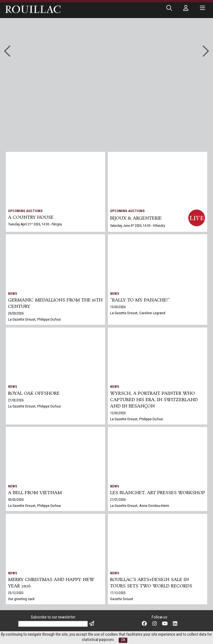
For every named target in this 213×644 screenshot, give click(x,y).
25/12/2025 (16, 593)
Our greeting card (21, 599)
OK (123, 640)
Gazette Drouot (122, 599)
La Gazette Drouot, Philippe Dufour (35, 319)
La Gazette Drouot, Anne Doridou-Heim (140, 505)
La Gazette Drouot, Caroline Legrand (138, 313)
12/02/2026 (118, 413)
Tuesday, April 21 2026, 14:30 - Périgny (35, 224)
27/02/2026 (16, 400)
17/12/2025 (118, 593)
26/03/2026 (16, 313)
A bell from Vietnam (35, 493)
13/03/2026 (118, 307)
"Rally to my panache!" (140, 300)
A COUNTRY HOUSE (31, 217)
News (13, 294)
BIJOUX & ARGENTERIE (136, 218)
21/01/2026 (118, 500)
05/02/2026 (16, 500)
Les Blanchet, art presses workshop (158, 493)
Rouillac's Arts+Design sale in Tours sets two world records (151, 583)
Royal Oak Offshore (34, 393)
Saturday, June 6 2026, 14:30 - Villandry (138, 226)
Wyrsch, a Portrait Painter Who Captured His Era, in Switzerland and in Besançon (154, 400)
